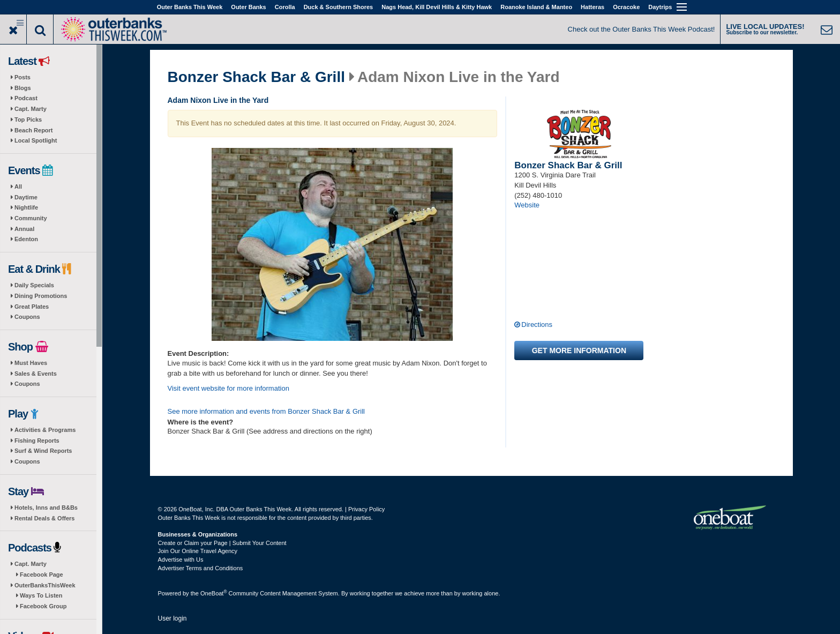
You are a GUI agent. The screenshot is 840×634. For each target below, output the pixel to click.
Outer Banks (248, 7)
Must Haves (31, 363)
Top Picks (28, 120)
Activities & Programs (45, 430)
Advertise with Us (181, 560)
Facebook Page (42, 575)
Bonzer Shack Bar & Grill (256, 77)
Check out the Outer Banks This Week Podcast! (642, 29)
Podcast (26, 98)
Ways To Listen (41, 595)
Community (31, 218)
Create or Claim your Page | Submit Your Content (222, 543)
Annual (24, 229)
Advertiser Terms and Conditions (201, 568)
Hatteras (592, 7)
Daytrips (660, 7)
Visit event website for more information (228, 388)
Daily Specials (34, 285)
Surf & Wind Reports (43, 451)
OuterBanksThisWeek (45, 585)
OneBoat (214, 593)
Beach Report (34, 130)
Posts (22, 77)
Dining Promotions (41, 296)
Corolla (285, 7)
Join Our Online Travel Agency (198, 551)
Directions (537, 325)
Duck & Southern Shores (339, 7)
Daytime (26, 197)
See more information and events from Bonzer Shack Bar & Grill (267, 411)
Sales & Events (36, 374)
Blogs (23, 88)
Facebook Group (43, 606)
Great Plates (32, 307)
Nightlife (26, 207)
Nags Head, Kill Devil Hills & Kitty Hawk (437, 7)
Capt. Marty (31, 109)
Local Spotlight (36, 140)
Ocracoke (626, 7)
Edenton (26, 239)
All (18, 187)
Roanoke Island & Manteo (536, 7)
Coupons (27, 317)
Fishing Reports (37, 441)
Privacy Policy (366, 509)
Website (527, 205)
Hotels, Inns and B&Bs (46, 508)
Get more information (579, 350)
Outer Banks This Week (190, 7)
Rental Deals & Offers (44, 518)
